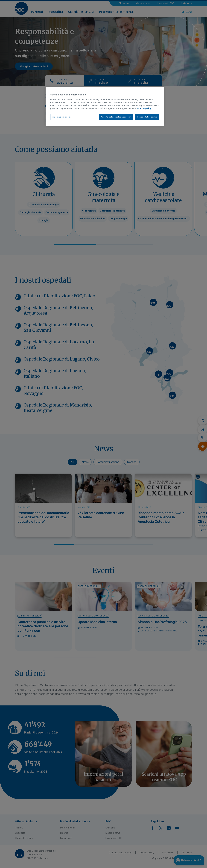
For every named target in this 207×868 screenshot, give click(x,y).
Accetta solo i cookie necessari (116, 117)
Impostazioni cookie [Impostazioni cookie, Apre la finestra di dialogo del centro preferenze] (62, 117)
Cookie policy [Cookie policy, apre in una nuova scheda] (144, 108)
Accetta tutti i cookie (147, 117)
